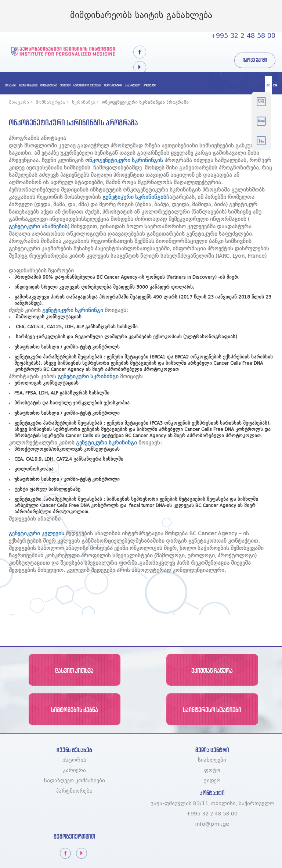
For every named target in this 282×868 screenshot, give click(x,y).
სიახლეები (212, 760)
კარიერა (74, 771)
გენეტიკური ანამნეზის (38, 227)
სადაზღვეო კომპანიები (75, 781)
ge (268, 85)
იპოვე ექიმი (255, 60)
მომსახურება (49, 85)
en (275, 85)
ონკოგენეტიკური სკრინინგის (124, 161)
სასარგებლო (133, 85)
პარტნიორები (74, 791)
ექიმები (65, 85)
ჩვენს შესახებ (28, 85)
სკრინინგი (86, 103)
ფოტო (212, 771)
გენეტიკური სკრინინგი (73, 311)
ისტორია (74, 760)
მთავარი (10, 85)
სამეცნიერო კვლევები (87, 85)
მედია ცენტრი (113, 85)
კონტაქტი (150, 85)
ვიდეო (212, 781)
